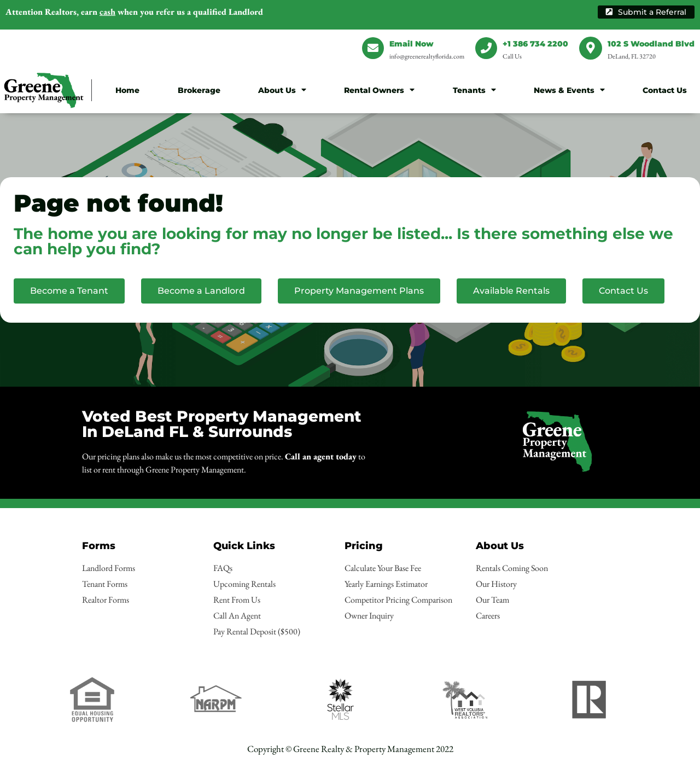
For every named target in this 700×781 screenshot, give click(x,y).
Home (127, 90)
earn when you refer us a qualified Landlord (134, 12)
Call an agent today (321, 456)
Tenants (474, 90)
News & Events (569, 90)
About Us (282, 90)
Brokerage (199, 90)
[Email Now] (373, 48)
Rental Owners (379, 90)
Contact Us (665, 90)
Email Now (412, 44)
